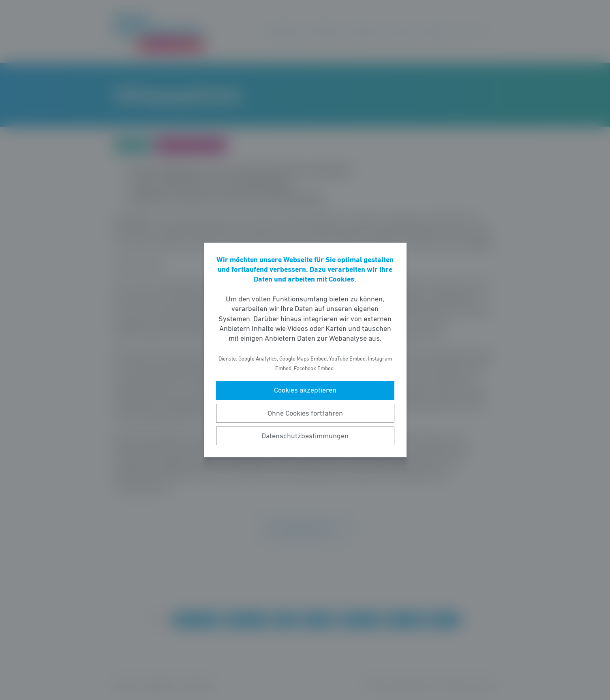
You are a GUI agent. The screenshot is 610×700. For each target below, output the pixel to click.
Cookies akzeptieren (305, 390)
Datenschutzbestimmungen (305, 436)
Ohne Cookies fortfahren (305, 413)
